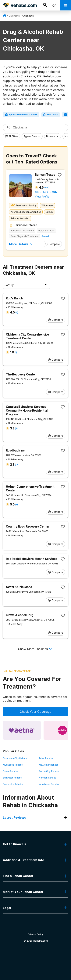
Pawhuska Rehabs (13, 784)
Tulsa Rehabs (46, 758)
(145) (47, 188)
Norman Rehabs (47, 778)
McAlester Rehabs (49, 765)
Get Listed (51, 115)
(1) (16, 352)
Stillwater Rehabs (12, 778)
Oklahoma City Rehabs (15, 758)
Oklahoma (14, 16)
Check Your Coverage (35, 712)
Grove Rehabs (10, 771)
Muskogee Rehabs (13, 765)
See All (45, 236)
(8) (16, 428)
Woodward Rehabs (49, 784)
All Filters (11, 136)
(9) (17, 312)
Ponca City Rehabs (49, 771)
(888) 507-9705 (46, 192)
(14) (17, 465)
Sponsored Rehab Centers (21, 115)
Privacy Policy (36, 934)
